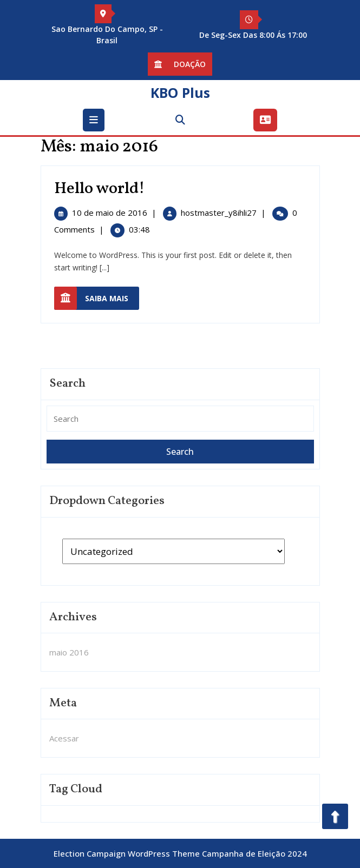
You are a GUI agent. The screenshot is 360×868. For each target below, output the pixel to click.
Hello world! (100, 189)
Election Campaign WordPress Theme (127, 853)
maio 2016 (69, 652)
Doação (180, 65)
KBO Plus (180, 92)
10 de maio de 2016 (110, 213)
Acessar (64, 738)
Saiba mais (97, 298)
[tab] (95, 120)
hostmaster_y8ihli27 (219, 213)
